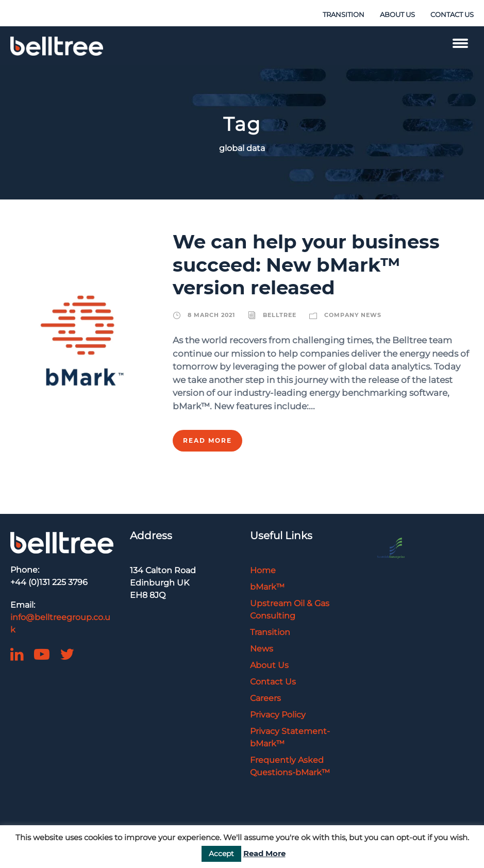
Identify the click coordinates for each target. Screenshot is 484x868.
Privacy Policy (278, 715)
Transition (270, 632)
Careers (265, 698)
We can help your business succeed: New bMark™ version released (306, 264)
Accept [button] (221, 854)
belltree (280, 315)
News (262, 649)
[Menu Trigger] (460, 43)
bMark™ (267, 587)
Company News (353, 315)
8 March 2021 (211, 315)
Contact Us (273, 682)
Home (263, 570)
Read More (207, 440)
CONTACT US (452, 14)
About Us (269, 665)
